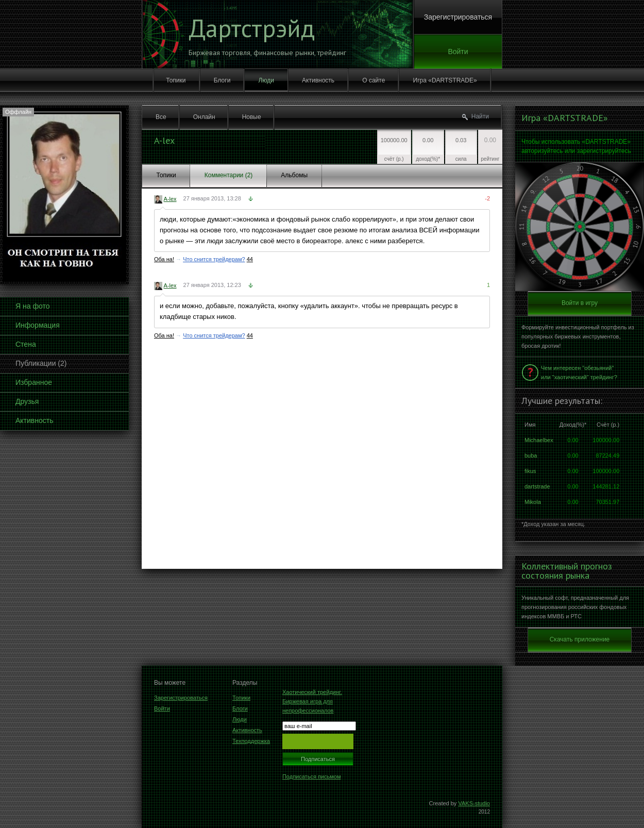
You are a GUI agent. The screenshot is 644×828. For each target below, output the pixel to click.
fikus (530, 471)
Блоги (222, 80)
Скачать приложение (580, 639)
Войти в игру (580, 303)
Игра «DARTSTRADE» (445, 80)
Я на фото (32, 306)
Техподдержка (251, 741)
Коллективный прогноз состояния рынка (567, 571)
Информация (38, 325)
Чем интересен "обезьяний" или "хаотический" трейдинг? (579, 373)
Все (161, 117)
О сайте (374, 80)
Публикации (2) (41, 363)
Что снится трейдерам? (214, 259)
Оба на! (164, 259)
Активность (318, 80)
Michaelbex (539, 440)
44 (250, 259)
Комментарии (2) (229, 175)
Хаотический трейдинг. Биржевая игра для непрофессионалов (312, 701)
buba (531, 455)
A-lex (170, 199)
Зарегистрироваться (458, 17)
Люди (266, 80)
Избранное (34, 382)
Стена (26, 344)
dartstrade (537, 486)
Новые (252, 117)
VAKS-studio (474, 803)
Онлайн (204, 117)
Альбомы (294, 175)
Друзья (27, 401)
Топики (176, 80)
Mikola (533, 502)
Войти (458, 52)
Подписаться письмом (312, 776)
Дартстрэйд (252, 28)
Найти (480, 116)
